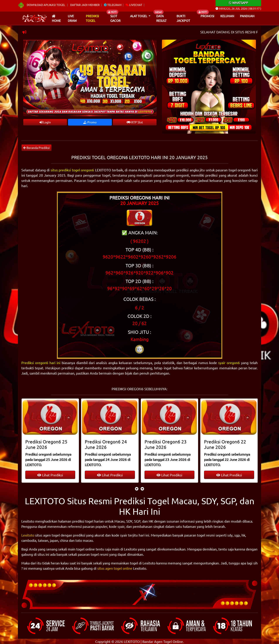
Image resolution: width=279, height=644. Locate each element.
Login (45, 122)
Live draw (72, 18)
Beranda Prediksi (37, 148)
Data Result (161, 18)
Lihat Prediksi (50, 475)
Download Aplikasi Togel (42, 5)
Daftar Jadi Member (85, 5)
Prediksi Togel (92, 18)
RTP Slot (135, 122)
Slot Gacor (115, 18)
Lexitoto (28, 535)
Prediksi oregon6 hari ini (41, 363)
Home (56, 19)
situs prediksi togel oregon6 (72, 170)
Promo (90, 122)
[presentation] (137, 489)
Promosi (207, 16)
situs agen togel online (115, 568)
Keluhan (227, 16)
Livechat (134, 5)
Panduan (247, 16)
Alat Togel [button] (139, 16)
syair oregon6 (229, 363)
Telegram (113, 5)
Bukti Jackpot (183, 18)
